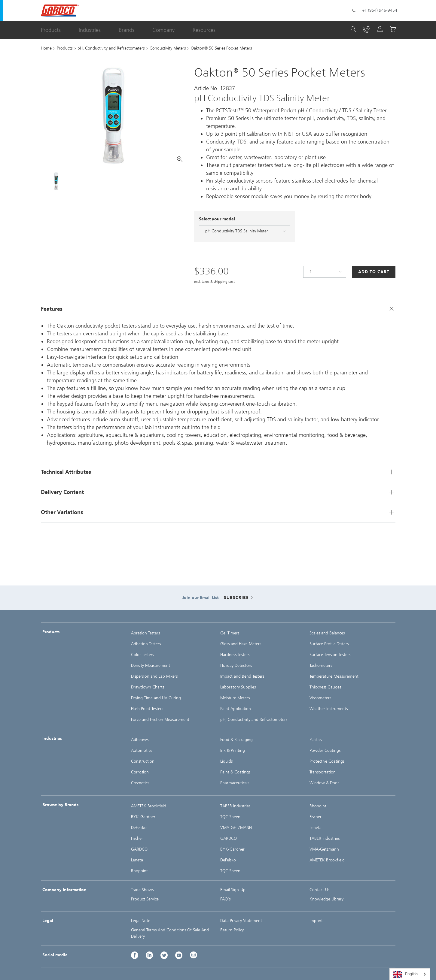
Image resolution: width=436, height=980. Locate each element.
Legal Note (141, 921)
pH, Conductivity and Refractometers (111, 48)
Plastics (316, 740)
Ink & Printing (233, 750)
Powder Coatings (325, 750)
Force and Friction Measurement (160, 720)
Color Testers (142, 655)
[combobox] (410, 974)
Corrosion (140, 772)
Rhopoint (139, 871)
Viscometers (320, 698)
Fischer (137, 838)
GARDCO (139, 849)
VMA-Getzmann (324, 849)
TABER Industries (235, 806)
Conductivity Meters (168, 48)
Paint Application (236, 709)
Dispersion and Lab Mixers (154, 676)
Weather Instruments (329, 709)
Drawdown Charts (148, 687)
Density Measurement (151, 665)
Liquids (226, 761)
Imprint (316, 921)
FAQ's (225, 899)
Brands (127, 30)
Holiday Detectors (236, 665)
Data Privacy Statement (241, 921)
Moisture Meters (235, 698)
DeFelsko (139, 828)
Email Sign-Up (233, 890)
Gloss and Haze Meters (241, 644)
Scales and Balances (327, 633)
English (405, 974)
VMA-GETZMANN (236, 828)
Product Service (145, 899)
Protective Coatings (327, 761)
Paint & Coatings (235, 772)
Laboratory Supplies (238, 687)
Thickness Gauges (325, 687)
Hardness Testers (235, 655)
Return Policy (232, 930)
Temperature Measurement (334, 676)
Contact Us (319, 890)
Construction (143, 761)
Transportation (323, 772)
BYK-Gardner (143, 817)
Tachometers (321, 665)
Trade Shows (142, 890)
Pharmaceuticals (235, 783)
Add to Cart (374, 272)
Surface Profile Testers (329, 644)
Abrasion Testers (145, 633)
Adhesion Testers (146, 644)
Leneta (137, 860)
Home (46, 48)
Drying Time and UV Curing (156, 698)
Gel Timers (230, 633)
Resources (204, 30)
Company (163, 30)
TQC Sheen (230, 817)
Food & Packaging (236, 740)
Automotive (142, 750)
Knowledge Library (326, 899)
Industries (90, 30)
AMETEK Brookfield (149, 806)
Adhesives (140, 740)
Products (51, 30)
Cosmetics (140, 783)
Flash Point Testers (147, 709)
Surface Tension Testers (330, 655)
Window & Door (324, 783)
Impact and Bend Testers (242, 676)
